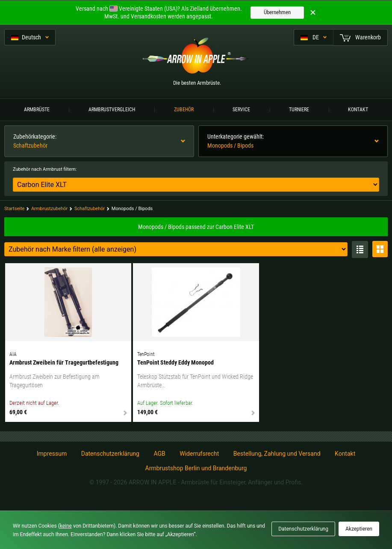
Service (241, 110)
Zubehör (184, 110)
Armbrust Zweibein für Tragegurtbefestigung (64, 362)
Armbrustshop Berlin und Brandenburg (196, 468)
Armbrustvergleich (112, 110)
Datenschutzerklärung (110, 454)
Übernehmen (277, 12)
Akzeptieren (359, 529)
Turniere (299, 110)
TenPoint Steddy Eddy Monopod (175, 362)
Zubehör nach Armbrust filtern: (45, 169)
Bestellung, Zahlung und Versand (277, 454)
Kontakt (358, 110)
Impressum (52, 454)
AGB (159, 454)
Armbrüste (37, 110)
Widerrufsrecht (199, 454)
